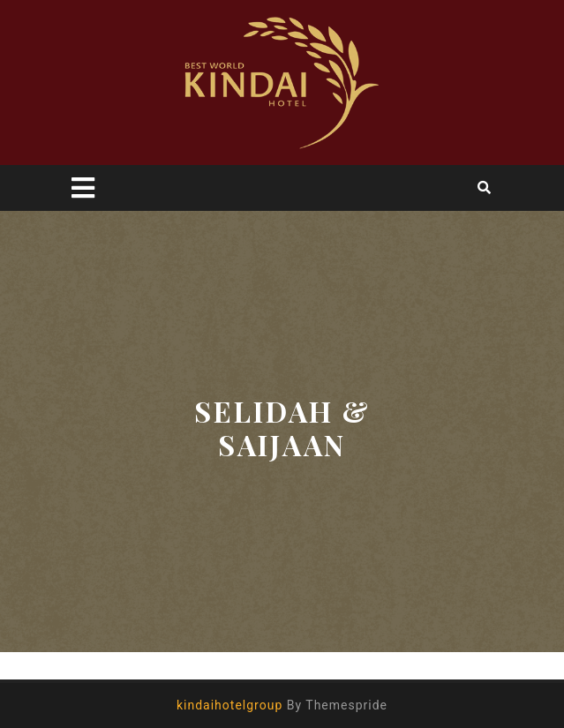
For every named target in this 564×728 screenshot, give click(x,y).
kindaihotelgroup (229, 705)
